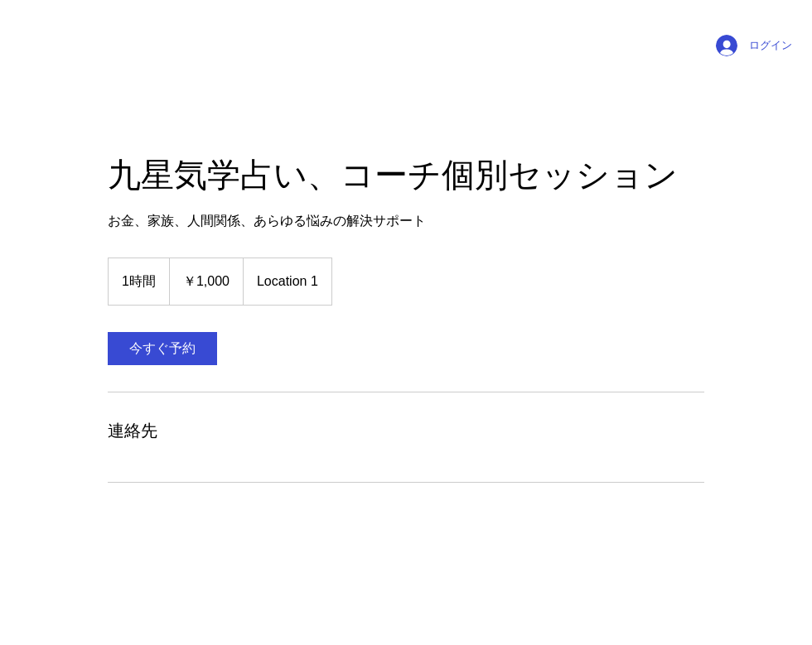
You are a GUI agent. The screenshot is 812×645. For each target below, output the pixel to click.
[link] (162, 349)
